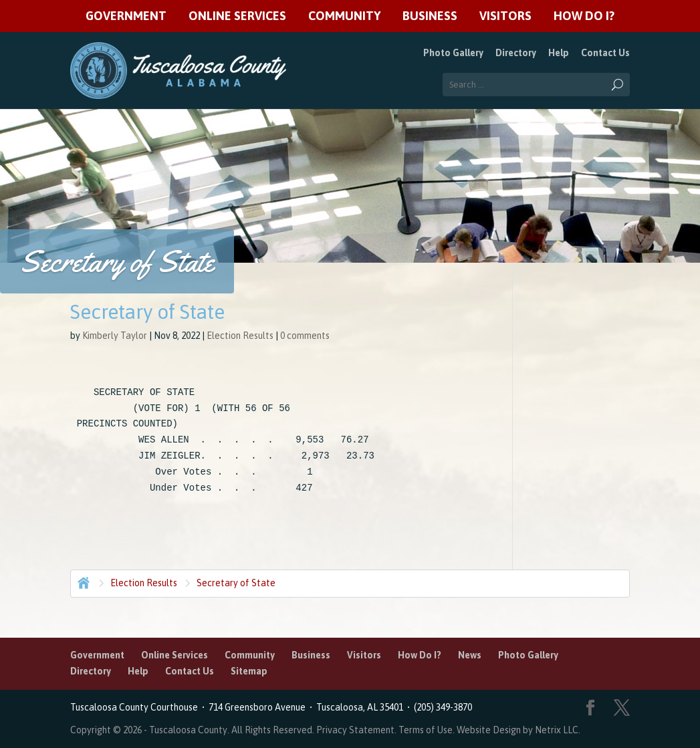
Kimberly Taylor (115, 336)
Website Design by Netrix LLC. (518, 730)
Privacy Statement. (356, 730)
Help (559, 53)
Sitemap (249, 671)
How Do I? (584, 16)
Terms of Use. (428, 730)
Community (344, 16)
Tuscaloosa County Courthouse (136, 707)
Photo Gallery (453, 53)
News (470, 655)
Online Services (237, 16)
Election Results (240, 336)
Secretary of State (236, 583)
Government (126, 16)
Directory (516, 53)
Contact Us (605, 53)
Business (430, 16)
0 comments (305, 336)
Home (82, 582)
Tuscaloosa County (188, 730)
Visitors (505, 16)
